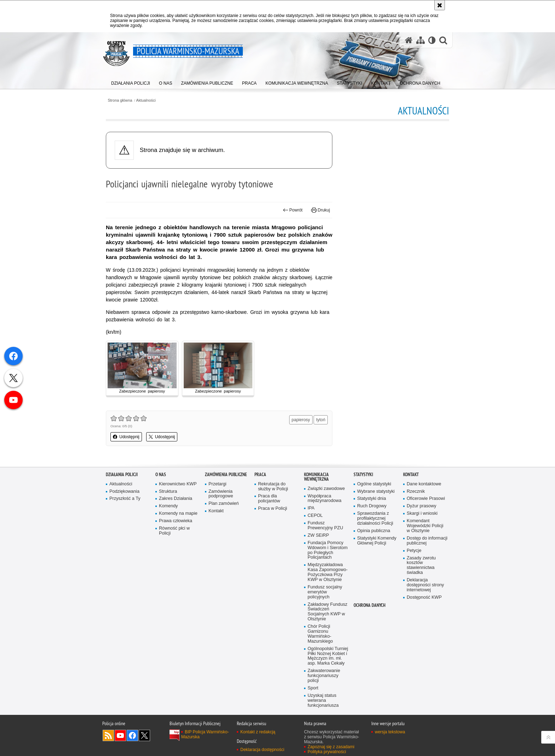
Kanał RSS (108, 735)
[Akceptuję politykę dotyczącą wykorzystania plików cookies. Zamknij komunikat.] (440, 5)
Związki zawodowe (326, 489)
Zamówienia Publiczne (226, 475)
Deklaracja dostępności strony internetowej (425, 585)
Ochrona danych (370, 605)
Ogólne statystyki (374, 484)
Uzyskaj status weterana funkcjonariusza (323, 701)
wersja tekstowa (390, 732)
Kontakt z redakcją (258, 732)
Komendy (168, 506)
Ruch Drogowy (372, 506)
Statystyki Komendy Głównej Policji (377, 541)
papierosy (301, 420)
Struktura (168, 492)
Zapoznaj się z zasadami (331, 747)
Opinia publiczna (374, 531)
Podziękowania (124, 492)
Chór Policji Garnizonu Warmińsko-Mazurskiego (320, 634)
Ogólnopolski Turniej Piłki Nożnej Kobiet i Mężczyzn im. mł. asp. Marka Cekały (328, 656)
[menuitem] (131, 82)
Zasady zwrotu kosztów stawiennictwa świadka (421, 566)
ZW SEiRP (318, 535)
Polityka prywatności (327, 752)
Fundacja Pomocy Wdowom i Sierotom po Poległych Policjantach (328, 550)
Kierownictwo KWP (178, 484)
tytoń (321, 420)
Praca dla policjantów (269, 499)
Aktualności (146, 100)
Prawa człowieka (176, 521)
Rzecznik (416, 492)
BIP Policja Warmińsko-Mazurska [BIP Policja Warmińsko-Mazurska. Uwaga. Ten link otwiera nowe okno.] (205, 734)
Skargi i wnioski (422, 514)
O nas (161, 475)
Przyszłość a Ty (125, 499)
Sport (313, 688)
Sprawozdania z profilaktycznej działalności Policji (375, 518)
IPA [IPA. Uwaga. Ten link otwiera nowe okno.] (311, 508)
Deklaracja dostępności (262, 750)
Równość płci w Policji (174, 531)
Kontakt (216, 511)
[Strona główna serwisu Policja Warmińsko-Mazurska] (409, 40)
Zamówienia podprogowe (221, 494)
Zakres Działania (176, 499)
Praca (260, 475)
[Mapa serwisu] (420, 40)
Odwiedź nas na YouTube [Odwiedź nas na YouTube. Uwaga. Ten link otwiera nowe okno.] (120, 735)
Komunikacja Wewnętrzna (316, 477)
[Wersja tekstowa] (432, 40)
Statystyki (363, 475)
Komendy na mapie (178, 514)
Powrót (293, 210)
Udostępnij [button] (126, 437)
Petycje (414, 551)
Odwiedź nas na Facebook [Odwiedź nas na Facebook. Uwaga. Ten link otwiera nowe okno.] (132, 735)
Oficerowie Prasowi (426, 499)
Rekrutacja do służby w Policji (273, 487)
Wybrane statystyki (376, 492)
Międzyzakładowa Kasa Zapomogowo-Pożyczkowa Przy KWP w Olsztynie (328, 572)
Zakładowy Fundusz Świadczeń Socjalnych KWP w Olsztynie (327, 612)
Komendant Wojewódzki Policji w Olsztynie (425, 526)
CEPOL (315, 516)
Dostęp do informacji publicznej (427, 541)
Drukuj (321, 210)
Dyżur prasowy (422, 506)
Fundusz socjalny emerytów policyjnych (325, 592)
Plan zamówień (224, 504)
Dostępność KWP (424, 597)
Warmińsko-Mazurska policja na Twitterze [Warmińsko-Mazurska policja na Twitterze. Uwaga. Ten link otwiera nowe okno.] (144, 735)
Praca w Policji (273, 509)
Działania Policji (122, 475)
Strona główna (120, 100)
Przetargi (218, 484)
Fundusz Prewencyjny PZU (325, 526)
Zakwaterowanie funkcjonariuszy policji (324, 676)
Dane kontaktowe (424, 484)
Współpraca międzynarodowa (324, 499)
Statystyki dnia (371, 499)
